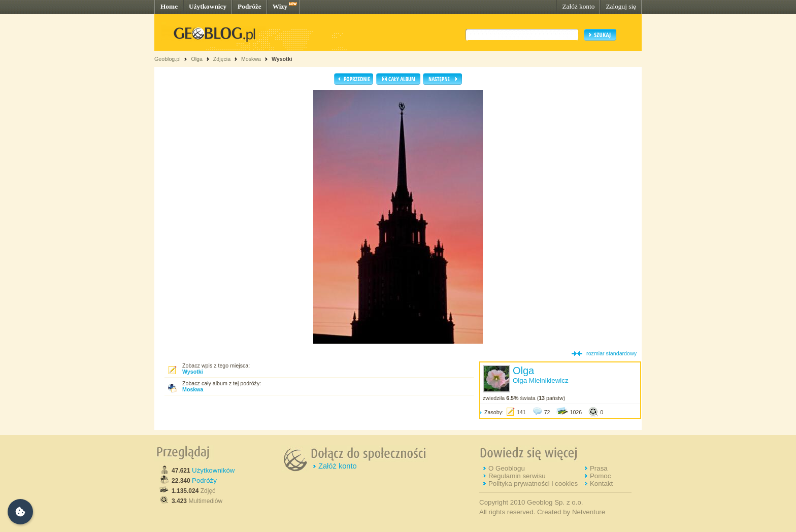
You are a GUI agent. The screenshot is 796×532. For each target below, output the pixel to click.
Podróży (204, 480)
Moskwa (252, 59)
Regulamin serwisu (517, 476)
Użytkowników (213, 470)
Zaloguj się (621, 6)
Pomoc (600, 476)
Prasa (599, 468)
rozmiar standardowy (611, 353)
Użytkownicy (208, 6)
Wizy (280, 6)
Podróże (250, 6)
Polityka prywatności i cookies (533, 484)
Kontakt (601, 484)
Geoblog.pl (168, 59)
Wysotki (282, 59)
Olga (197, 59)
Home (169, 6)
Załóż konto (578, 6)
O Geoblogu (507, 468)
